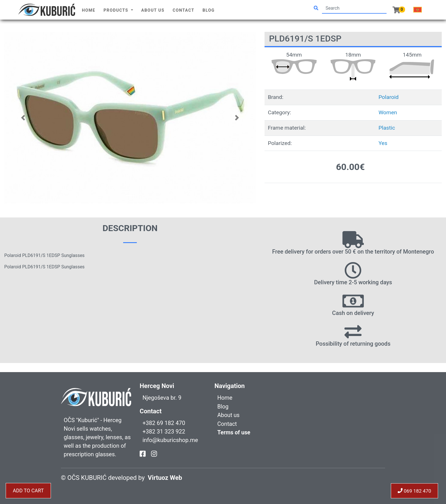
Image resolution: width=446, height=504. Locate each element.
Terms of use (234, 432)
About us (153, 10)
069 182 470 (414, 491)
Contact (183, 10)
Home (89, 10)
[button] (23, 118)
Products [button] (117, 10)
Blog (209, 10)
